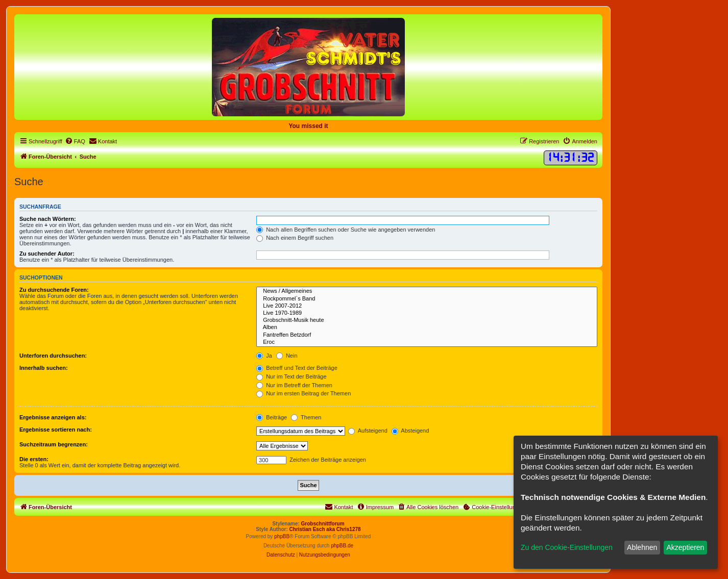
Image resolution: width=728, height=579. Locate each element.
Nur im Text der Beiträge (291, 376)
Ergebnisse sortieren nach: (56, 430)
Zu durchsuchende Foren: (54, 290)
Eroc (427, 342)
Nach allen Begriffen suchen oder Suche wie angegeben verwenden (346, 230)
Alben (427, 328)
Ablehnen (642, 547)
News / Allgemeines (427, 291)
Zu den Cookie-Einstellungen (567, 547)
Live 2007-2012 (427, 306)
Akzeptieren (685, 547)
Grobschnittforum (323, 524)
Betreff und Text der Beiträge (297, 368)
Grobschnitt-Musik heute (427, 320)
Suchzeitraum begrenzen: (54, 444)
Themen (306, 417)
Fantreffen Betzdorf (427, 335)
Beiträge (272, 417)
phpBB (282, 536)
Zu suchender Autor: (47, 254)
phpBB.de (342, 546)
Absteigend (410, 431)
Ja (264, 356)
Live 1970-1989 (427, 313)
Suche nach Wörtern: (48, 219)
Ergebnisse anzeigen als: (53, 417)
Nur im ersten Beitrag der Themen (304, 393)
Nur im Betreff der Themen (294, 385)
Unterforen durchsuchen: (53, 356)
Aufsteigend (368, 431)
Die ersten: (34, 459)
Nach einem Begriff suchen (295, 238)
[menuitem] (75, 141)
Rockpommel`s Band (427, 299)
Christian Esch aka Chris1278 (325, 529)
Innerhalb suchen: (44, 368)
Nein (287, 356)
